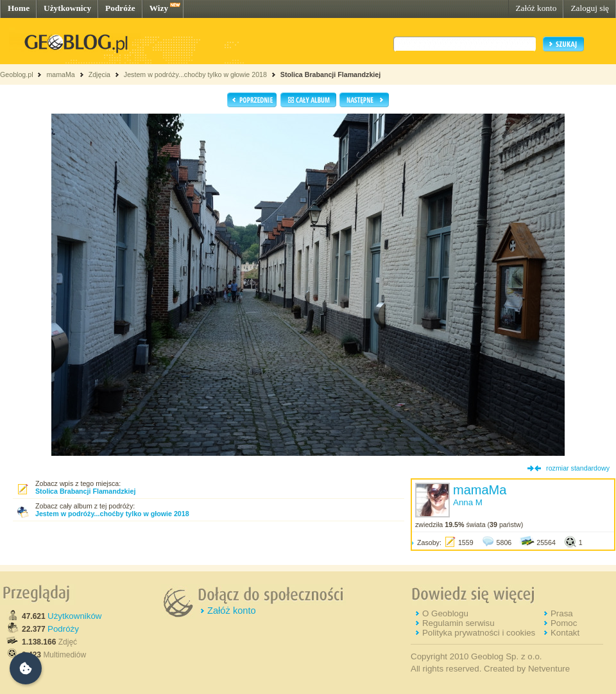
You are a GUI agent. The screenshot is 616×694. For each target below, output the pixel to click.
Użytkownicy (67, 8)
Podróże (120, 8)
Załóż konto (536, 8)
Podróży (63, 629)
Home (19, 8)
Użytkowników (74, 616)
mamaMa (60, 74)
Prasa (562, 613)
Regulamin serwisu (458, 623)
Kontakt (565, 633)
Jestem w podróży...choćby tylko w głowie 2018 (195, 74)
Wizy (159, 8)
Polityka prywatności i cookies (479, 633)
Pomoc (564, 623)
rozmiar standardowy (578, 468)
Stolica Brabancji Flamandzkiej (330, 74)
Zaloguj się (590, 8)
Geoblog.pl (17, 74)
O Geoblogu (445, 613)
